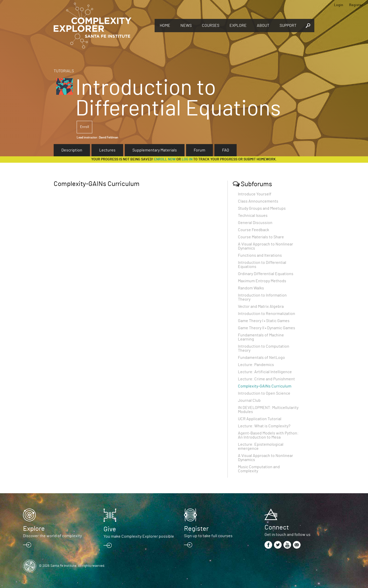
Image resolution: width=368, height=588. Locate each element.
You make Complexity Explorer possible (139, 536)
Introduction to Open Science (264, 393)
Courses (211, 26)
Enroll (84, 127)
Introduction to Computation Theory (264, 348)
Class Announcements (258, 201)
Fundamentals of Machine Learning (261, 337)
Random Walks (251, 288)
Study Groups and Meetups (262, 208)
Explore (238, 26)
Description (72, 150)
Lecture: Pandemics (256, 365)
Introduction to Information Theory (262, 297)
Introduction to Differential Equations (262, 265)
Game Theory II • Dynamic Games (267, 328)
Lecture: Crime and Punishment (266, 379)
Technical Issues (253, 216)
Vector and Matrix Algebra (261, 307)
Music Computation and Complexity (259, 469)
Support (288, 26)
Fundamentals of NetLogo (261, 358)
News (186, 26)
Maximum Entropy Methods (262, 281)
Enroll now (165, 159)
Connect (277, 527)
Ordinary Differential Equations (266, 274)
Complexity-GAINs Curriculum (265, 386)
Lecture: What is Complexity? (264, 426)
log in (187, 159)
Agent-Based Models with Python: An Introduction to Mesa (268, 435)
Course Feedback (254, 230)
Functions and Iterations (260, 255)
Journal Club (249, 401)
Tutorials (64, 71)
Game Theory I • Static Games (264, 321)
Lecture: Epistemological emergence (261, 446)
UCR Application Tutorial (260, 419)
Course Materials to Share (261, 237)
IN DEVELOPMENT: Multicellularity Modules (268, 410)
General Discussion (255, 223)
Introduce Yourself (255, 194)
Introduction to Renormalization (267, 314)
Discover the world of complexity (52, 536)
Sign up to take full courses (208, 536)
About (263, 26)
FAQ (226, 150)
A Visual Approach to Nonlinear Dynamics (266, 246)
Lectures (107, 150)
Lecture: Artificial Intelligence (265, 372)
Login (339, 5)
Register (356, 5)
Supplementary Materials (155, 150)
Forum (199, 150)
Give (110, 529)
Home (165, 26)
